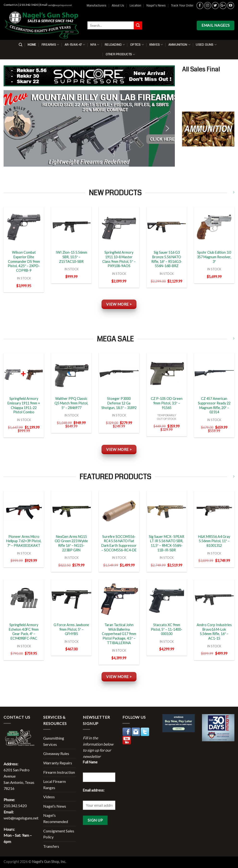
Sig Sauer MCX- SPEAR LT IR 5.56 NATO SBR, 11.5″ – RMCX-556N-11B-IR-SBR (167, 543)
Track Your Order (182, 6)
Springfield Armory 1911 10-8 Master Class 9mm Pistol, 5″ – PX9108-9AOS (119, 259)
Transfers (51, 846)
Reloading (115, 45)
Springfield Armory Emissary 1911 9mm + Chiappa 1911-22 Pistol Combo (24, 405)
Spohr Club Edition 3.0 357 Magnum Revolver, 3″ (214, 257)
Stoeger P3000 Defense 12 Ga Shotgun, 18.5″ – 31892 (119, 403)
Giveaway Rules (56, 753)
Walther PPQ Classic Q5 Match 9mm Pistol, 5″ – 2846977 (71, 403)
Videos (49, 797)
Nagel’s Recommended (56, 818)
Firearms (50, 45)
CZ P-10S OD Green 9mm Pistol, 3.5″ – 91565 (167, 403)
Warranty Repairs (58, 763)
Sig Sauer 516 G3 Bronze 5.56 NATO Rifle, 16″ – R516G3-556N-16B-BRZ (167, 259)
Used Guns (206, 45)
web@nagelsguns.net (60, 5)
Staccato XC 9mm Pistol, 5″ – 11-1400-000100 (167, 629)
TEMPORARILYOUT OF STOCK (167, 417)
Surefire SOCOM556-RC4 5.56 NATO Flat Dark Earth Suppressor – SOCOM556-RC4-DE (119, 543)
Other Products (120, 54)
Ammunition (179, 45)
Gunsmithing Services (54, 741)
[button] (89, 128)
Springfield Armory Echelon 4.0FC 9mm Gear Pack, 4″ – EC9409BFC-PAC (24, 632)
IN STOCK (24, 278)
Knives (156, 45)
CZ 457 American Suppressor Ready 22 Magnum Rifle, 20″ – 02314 (214, 405)
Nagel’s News (156, 6)
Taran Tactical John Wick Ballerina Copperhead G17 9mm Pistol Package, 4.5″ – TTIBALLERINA (119, 634)
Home (32, 45)
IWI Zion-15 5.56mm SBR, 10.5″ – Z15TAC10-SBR (71, 257)
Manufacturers (97, 6)
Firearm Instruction (59, 772)
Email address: (94, 790)
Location (135, 6)
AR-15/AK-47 (75, 45)
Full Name (90, 762)
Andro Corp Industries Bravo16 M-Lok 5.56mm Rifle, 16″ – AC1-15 (214, 632)
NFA (95, 45)
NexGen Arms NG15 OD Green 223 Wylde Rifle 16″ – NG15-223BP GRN (71, 543)
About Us (118, 6)
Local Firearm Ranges (55, 784)
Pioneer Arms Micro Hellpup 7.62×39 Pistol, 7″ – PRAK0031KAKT (24, 541)
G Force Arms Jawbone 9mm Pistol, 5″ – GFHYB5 (71, 629)
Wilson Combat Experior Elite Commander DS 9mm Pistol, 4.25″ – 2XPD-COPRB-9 (24, 261)
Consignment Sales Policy (59, 834)
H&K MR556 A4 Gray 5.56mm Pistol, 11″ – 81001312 (214, 541)
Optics (137, 45)
